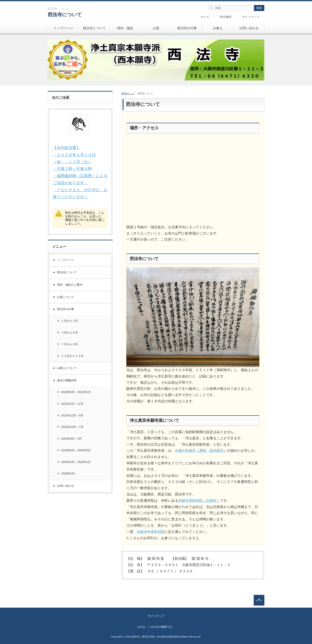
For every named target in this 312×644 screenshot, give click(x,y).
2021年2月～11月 (72, 404)
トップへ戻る (259, 600)
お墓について (65, 297)
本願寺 (142, 532)
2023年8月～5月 (71, 439)
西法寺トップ (128, 93)
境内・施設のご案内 (70, 285)
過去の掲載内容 (67, 380)
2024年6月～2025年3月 (76, 450)
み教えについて (67, 368)
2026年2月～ (69, 473)
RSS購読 (226, 17)
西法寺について (65, 15)
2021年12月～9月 (72, 415)
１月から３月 (70, 321)
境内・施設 (125, 28)
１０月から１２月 (72, 356)
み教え (218, 28)
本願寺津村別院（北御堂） (199, 501)
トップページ (63, 28)
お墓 (156, 28)
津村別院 (158, 532)
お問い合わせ (249, 28)
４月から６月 (70, 333)
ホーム (205, 17)
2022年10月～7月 (72, 427)
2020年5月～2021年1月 (76, 392)
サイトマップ (251, 17)
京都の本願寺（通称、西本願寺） (201, 451)
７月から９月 (70, 344)
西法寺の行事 (187, 28)
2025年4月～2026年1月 (76, 462)
